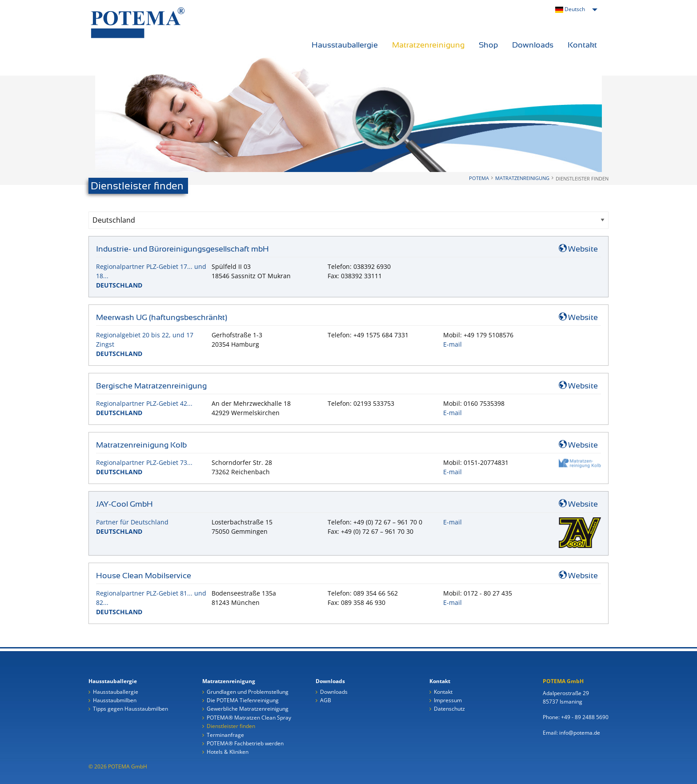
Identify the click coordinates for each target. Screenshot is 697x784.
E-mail (453, 344)
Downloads (533, 45)
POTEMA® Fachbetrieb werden (245, 744)
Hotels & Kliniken (228, 752)
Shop (488, 45)
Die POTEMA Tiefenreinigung (243, 701)
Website (578, 249)
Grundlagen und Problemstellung (248, 692)
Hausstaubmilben (115, 701)
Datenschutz (449, 709)
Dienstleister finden (231, 726)
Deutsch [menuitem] (570, 9)
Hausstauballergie (345, 45)
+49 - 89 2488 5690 (585, 717)
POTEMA (479, 178)
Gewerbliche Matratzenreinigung (248, 709)
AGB (326, 701)
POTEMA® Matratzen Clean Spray (249, 718)
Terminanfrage (225, 735)
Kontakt (582, 45)
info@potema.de (580, 733)
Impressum (448, 701)
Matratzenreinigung (428, 45)
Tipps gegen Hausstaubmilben (130, 709)
